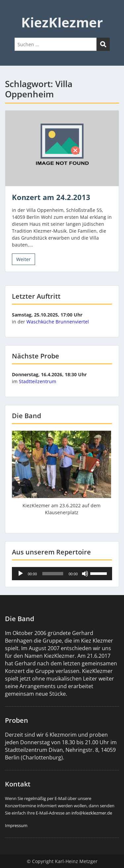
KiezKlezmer (62, 22)
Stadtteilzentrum (38, 381)
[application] (62, 574)
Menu (12, 11)
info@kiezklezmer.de (92, 813)
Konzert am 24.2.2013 (51, 197)
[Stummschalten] (85, 574)
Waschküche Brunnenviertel (58, 322)
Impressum (16, 825)
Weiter (23, 259)
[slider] (53, 574)
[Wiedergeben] (21, 574)
